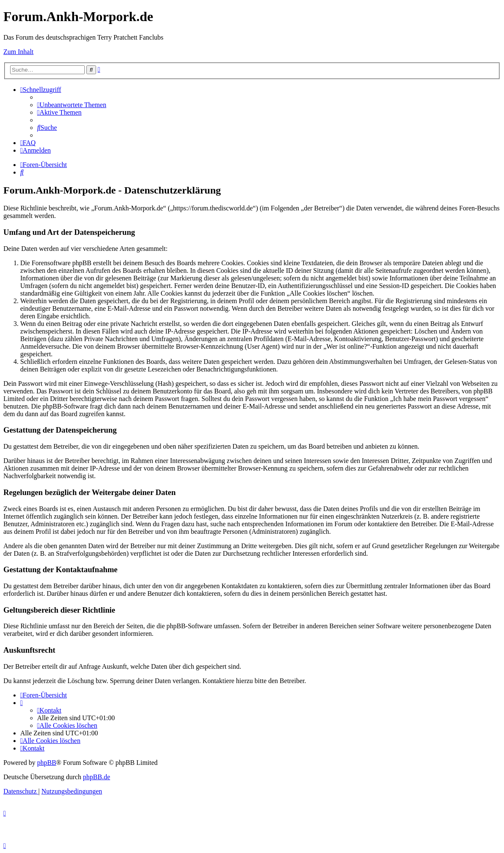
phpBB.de (97, 777)
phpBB (47, 763)
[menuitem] (72, 105)
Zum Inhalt (19, 52)
